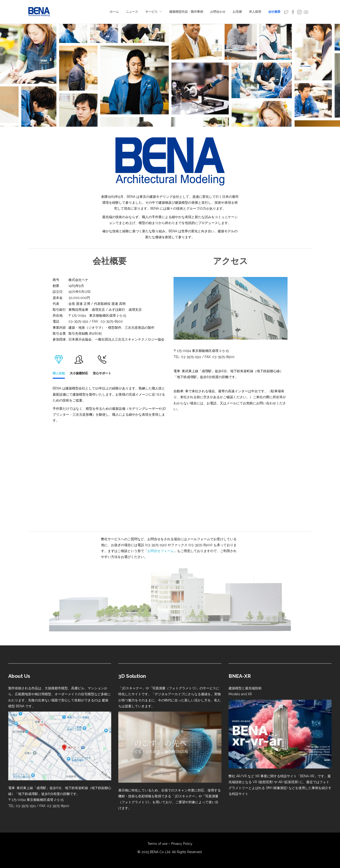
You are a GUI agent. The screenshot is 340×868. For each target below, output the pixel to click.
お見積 (237, 12)
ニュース (132, 12)
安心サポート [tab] (102, 364)
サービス (151, 12)
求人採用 (255, 12)
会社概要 (274, 12)
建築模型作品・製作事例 (186, 12)
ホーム (114, 12)
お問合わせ (218, 12)
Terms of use (157, 844)
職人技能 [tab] (59, 364)
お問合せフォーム (161, 551)
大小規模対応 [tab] (79, 364)
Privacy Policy (182, 844)
